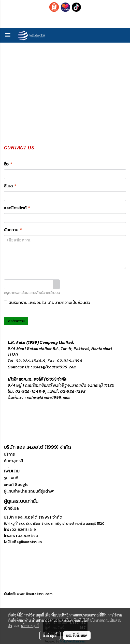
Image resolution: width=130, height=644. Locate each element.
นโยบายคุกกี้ (30, 626)
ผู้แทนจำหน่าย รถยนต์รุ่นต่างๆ (29, 491)
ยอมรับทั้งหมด (77, 635)
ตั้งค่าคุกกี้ (50, 635)
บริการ (9, 454)
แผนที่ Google (16, 484)
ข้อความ (13, 230)
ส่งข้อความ (16, 321)
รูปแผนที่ (11, 478)
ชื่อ (8, 164)
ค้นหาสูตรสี (13, 461)
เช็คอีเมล (11, 508)
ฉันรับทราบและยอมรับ (47, 303)
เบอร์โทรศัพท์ (17, 208)
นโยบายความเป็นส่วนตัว (69, 303)
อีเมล (10, 186)
